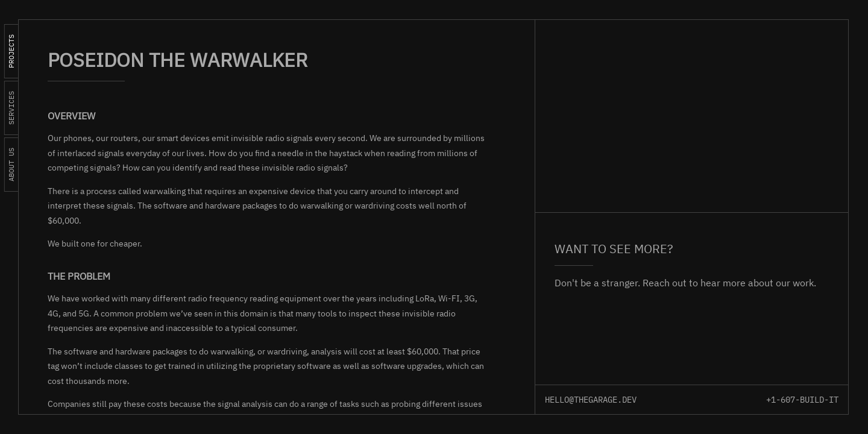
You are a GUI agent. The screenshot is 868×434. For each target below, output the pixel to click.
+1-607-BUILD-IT (802, 400)
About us (11, 165)
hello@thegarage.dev (591, 400)
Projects (11, 51)
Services (11, 108)
